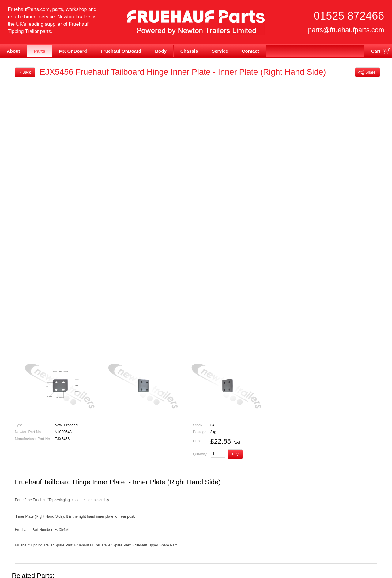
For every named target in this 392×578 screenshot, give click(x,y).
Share (367, 72)
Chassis (189, 51)
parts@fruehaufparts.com (346, 30)
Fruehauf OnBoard (121, 51)
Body (161, 51)
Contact (251, 51)
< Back (25, 72)
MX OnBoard (73, 51)
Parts (40, 51)
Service (220, 51)
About (13, 51)
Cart (376, 51)
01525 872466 (349, 16)
